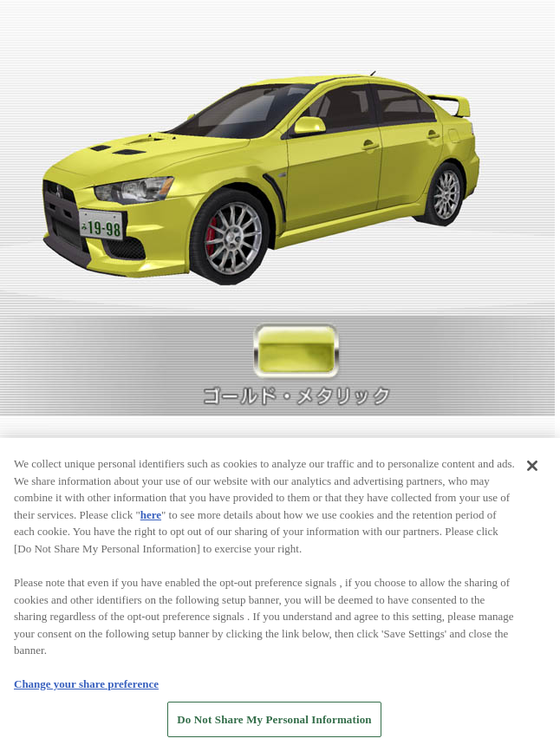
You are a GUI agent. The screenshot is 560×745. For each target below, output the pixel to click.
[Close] (532, 470)
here (151, 518)
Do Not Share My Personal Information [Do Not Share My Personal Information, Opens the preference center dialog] (274, 723)
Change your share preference (86, 687)
